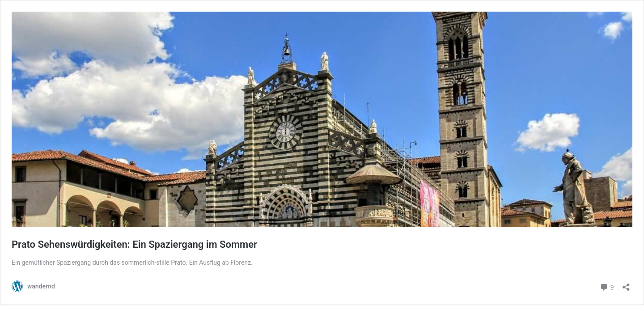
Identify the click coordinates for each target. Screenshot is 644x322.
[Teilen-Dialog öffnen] (626, 284)
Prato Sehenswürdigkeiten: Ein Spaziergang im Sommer (134, 244)
